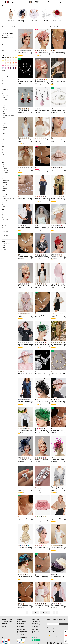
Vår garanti (19, 633)
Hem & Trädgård (58, 5)
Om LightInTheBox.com (7, 622)
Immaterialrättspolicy (36, 625)
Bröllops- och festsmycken (8, 42)
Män (11, 5)
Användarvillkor (35, 630)
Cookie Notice (35, 623)
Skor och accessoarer (32, 5)
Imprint (3, 625)
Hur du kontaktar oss (21, 622)
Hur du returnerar (20, 623)
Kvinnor (16, 5)
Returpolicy (34, 628)
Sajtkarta (4, 626)
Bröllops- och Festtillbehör (18, 27)
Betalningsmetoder (21, 634)
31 (54, 613)
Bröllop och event (9, 27)
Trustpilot (35, 638)
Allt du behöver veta (36, 622)
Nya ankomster (49, 5)
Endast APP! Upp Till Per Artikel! (38, 2)
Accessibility (4, 623)
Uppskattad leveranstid (22, 631)
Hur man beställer (21, 626)
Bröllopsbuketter (6, 44)
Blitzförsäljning (22, 5)
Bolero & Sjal (5, 35)
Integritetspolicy (35, 626)
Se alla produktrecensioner (21, 629)
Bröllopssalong (41, 5)
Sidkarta (4, 628)
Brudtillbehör (5, 40)
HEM (3, 27)
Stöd (66, 642)
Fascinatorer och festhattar (8, 38)
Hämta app (66, 637)
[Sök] (22, 2)
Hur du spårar (20, 625)
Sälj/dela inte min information (35, 632)
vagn (66, 632)
